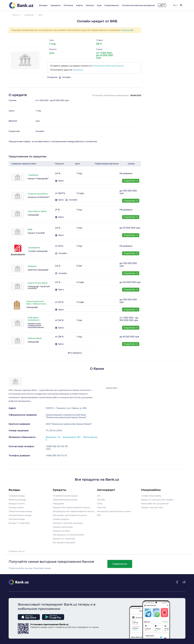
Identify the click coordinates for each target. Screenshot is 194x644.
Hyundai (101, 500)
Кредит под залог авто (152, 507)
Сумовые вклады (17, 496)
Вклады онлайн (16, 507)
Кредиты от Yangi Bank (64, 539)
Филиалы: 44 (53, 437)
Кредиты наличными (63, 527)
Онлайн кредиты (61, 519)
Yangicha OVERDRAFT (39, 197)
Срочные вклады (17, 519)
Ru (175, 5)
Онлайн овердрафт (38, 251)
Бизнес (90, 5)
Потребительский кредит (65, 496)
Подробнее (131, 181)
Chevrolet (102, 507)
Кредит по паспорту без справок (157, 500)
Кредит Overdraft (36, 233)
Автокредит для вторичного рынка (70, 515)
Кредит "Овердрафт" (38, 179)
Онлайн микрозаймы (151, 496)
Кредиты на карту (62, 531)
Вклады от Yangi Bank (19, 523)
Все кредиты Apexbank (64, 543)
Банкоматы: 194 (72, 437)
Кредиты (56, 5)
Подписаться (120, 564)
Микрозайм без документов (155, 504)
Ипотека (68, 5)
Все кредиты (75, 353)
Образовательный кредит (65, 500)
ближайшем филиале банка (107, 66)
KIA (99, 496)
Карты (80, 5)
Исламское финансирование (139, 5)
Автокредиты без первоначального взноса (74, 511)
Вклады (43, 5)
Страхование (111, 5)
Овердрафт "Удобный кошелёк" (39, 287)
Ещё (99, 5)
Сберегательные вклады (20, 511)
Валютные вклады (17, 500)
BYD (99, 515)
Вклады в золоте (17, 504)
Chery (100, 504)
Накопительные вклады (20, 515)
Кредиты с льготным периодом (68, 523)
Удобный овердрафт (38, 270)
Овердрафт (127, 30)
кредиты (78, 70)
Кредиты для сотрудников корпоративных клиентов (36, 325)
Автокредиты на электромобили (69, 535)
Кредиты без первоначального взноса (71, 507)
